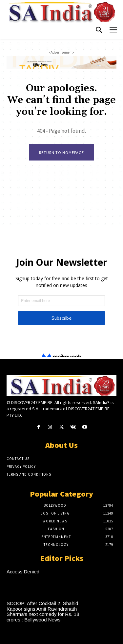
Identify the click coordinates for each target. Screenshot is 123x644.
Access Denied (23, 572)
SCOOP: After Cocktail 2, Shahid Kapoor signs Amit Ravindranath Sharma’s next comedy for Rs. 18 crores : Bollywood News (43, 611)
